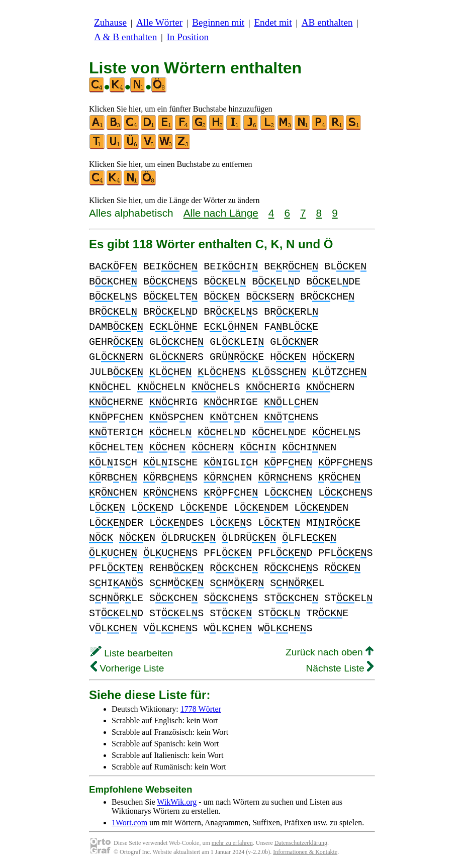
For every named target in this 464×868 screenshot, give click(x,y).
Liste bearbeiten (132, 653)
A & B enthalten (125, 37)
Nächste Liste (340, 668)
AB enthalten (327, 22)
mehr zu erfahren (232, 843)
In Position (188, 37)
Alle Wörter (159, 22)
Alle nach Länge (221, 213)
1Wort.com (129, 823)
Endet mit (273, 22)
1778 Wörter (201, 709)
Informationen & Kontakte (305, 852)
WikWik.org (177, 802)
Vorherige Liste (127, 668)
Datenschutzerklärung (301, 843)
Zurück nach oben (330, 652)
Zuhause (110, 22)
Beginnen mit (218, 22)
